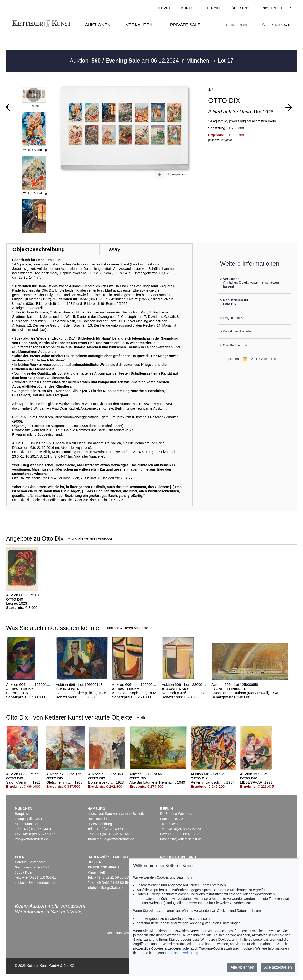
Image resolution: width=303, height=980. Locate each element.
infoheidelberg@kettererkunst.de (112, 888)
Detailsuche (281, 25)
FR (289, 8)
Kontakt (189, 8)
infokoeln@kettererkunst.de (36, 883)
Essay (113, 249)
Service (164, 8)
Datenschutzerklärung (182, 953)
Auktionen (98, 25)
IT (281, 8)
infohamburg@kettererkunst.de (111, 839)
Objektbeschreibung (39, 249)
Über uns (240, 8)
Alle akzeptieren (278, 967)
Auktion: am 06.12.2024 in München (140, 61)
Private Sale (185, 25)
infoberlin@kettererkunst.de (181, 839)
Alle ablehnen (242, 967)
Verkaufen (139, 25)
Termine (214, 8)
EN (274, 8)
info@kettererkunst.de (31, 839)
